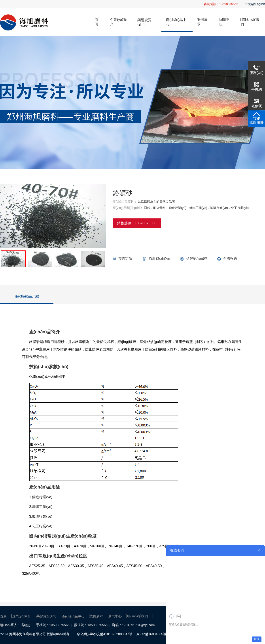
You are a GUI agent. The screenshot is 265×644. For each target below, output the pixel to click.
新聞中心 (224, 22)
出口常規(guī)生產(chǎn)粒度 (58, 556)
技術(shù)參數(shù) (49, 367)
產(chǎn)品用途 (45, 487)
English (260, 4)
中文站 (249, 4)
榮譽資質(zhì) (144, 22)
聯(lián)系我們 (250, 22)
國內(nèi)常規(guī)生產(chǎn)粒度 (63, 536)
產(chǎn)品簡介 (45, 332)
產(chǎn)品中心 (176, 22)
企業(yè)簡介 (118, 22)
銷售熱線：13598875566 (137, 223)
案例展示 (202, 22)
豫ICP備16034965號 (151, 634)
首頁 (97, 22)
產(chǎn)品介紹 (27, 296)
